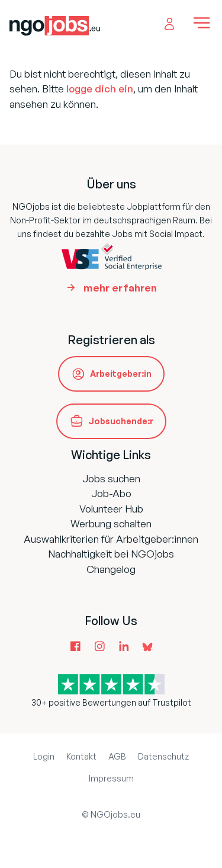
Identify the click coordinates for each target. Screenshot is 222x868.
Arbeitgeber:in (121, 374)
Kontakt (81, 756)
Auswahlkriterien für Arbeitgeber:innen (111, 539)
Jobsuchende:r (121, 421)
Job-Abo (111, 493)
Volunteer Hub (111, 509)
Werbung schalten (111, 523)
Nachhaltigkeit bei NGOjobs (111, 554)
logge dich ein (100, 89)
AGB (117, 756)
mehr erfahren (120, 288)
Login (44, 756)
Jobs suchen (111, 478)
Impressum (111, 778)
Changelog (111, 569)
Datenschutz (163, 756)
